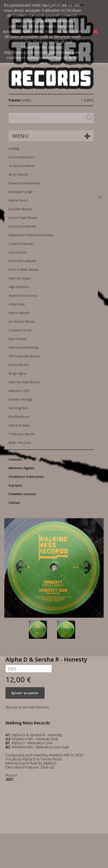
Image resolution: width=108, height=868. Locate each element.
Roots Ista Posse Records (24, 382)
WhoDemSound (19, 417)
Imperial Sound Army (23, 296)
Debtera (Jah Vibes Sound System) (31, 235)
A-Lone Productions (21, 157)
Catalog (14, 149)
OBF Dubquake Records (24, 356)
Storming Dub (18, 408)
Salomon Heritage (21, 399)
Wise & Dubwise (19, 425)
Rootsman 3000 (19, 391)
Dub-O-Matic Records (22, 261)
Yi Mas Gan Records (22, 434)
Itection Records (19, 313)
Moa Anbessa (17, 339)
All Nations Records (21, 166)
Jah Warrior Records (22, 322)
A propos (16, 485)
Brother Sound (18, 200)
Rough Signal (18, 373)
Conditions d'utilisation (26, 477)
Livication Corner (20, 330)
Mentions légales (21, 468)
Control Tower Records (23, 218)
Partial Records (19, 365)
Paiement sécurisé (22, 494)
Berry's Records (18, 174)
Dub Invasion (18, 252)
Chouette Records (20, 209)
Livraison (15, 459)
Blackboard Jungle (21, 192)
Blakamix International (24, 183)
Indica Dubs (17, 304)
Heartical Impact (20, 278)
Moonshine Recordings (24, 347)
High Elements (19, 287)
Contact (14, 503)
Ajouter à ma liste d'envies (27, 707)
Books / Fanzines (20, 443)
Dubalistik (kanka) (21, 244)
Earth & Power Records (24, 270)
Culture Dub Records (22, 226)
